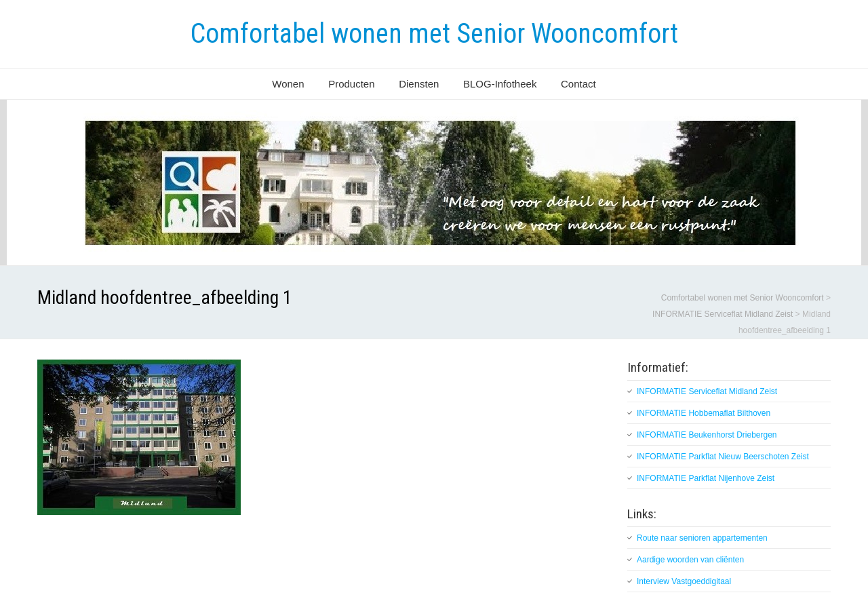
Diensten (419, 84)
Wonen (288, 84)
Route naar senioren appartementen (702, 538)
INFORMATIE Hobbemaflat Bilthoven (704, 413)
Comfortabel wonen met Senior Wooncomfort (434, 34)
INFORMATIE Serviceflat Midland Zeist (707, 391)
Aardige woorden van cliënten (690, 560)
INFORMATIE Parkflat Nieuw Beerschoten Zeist (723, 457)
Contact (578, 84)
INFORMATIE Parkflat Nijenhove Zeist (706, 478)
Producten (351, 84)
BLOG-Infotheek (500, 84)
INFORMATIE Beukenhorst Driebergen (707, 435)
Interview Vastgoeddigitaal (684, 581)
